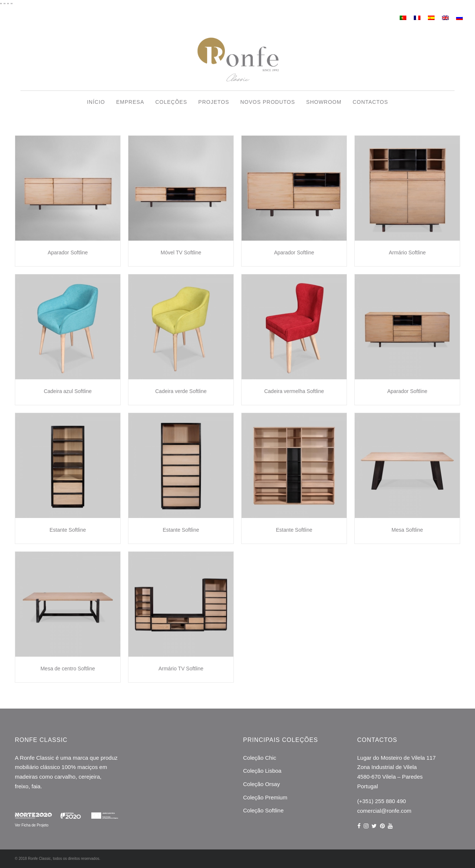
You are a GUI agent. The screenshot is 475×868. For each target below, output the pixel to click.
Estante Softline (68, 530)
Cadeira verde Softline (181, 391)
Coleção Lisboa (262, 771)
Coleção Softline (263, 810)
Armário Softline (407, 253)
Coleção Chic (260, 758)
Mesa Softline (407, 530)
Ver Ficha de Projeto (32, 825)
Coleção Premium (265, 797)
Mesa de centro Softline (68, 669)
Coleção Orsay (261, 784)
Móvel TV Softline (181, 253)
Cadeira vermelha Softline (294, 391)
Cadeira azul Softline (68, 391)
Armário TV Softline (181, 669)
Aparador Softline (68, 253)
